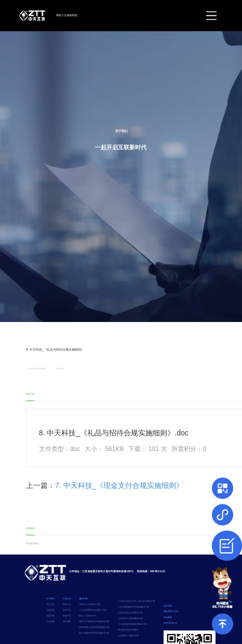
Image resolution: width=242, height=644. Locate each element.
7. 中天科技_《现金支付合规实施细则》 (119, 485)
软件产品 (67, 610)
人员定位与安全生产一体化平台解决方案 (137, 601)
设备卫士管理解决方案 (90, 604)
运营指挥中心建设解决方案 (130, 618)
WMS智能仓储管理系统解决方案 (95, 627)
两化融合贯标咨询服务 (128, 630)
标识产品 (67, 604)
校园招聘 (50, 616)
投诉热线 (168, 606)
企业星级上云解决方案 (128, 635)
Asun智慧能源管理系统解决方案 (95, 633)
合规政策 (50, 610)
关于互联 (50, 604)
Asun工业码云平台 (88, 616)
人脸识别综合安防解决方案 (130, 613)
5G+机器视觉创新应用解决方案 (132, 624)
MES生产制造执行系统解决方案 (94, 621)
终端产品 (67, 616)
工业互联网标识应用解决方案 (93, 610)
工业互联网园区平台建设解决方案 (133, 607)
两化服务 (67, 621)
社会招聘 (50, 621)
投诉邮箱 (168, 617)
